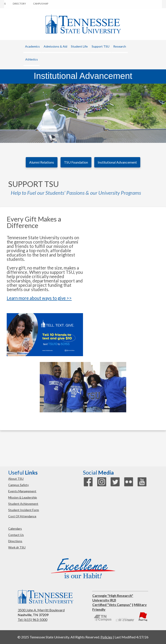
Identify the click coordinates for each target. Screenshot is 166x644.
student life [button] (79, 46)
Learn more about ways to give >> (39, 298)
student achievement (23, 504)
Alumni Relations (42, 162)
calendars (15, 528)
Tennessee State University (83, 24)
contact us (16, 535)
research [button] (120, 46)
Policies (106, 637)
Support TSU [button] (101, 46)
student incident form (24, 510)
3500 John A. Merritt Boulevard (41, 610)
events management (22, 491)
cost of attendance (22, 516)
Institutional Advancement (117, 162)
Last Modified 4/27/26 (132, 637)
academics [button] (32, 46)
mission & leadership (23, 497)
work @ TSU (17, 547)
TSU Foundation (76, 162)
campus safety (18, 485)
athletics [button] (32, 59)
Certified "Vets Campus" (112, 605)
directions (15, 541)
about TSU (16, 479)
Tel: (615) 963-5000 (33, 619)
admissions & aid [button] (55, 46)
